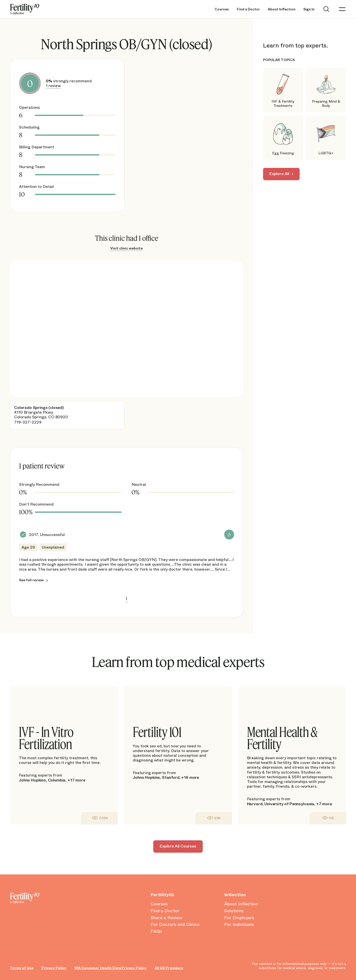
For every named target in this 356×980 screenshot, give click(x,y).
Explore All (279, 174)
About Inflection (282, 9)
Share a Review (167, 918)
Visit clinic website (126, 248)
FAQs (156, 932)
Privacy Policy (54, 968)
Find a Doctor (248, 9)
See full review (31, 580)
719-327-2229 (28, 422)
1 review (53, 86)
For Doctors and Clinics (175, 925)
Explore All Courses (178, 846)
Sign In (309, 9)
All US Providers (169, 968)
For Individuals (239, 925)
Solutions (234, 911)
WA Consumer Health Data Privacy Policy (111, 968)
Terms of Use (22, 968)
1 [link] (127, 598)
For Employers (239, 918)
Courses (222, 9)
